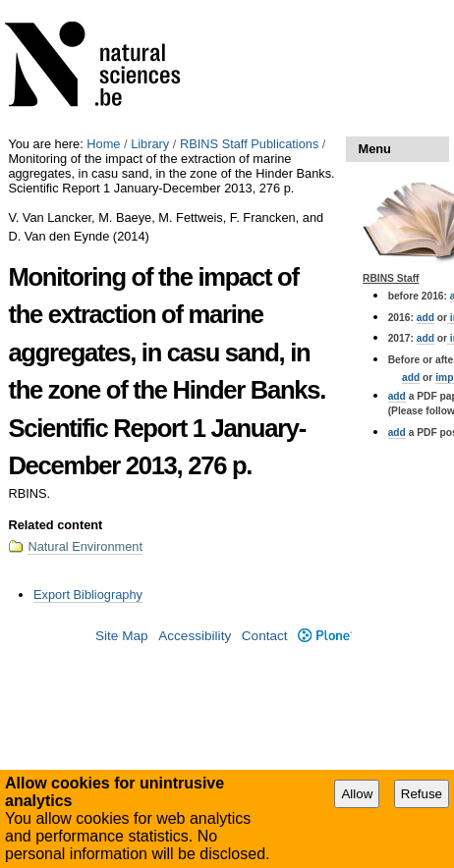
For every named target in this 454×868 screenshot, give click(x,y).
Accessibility (195, 636)
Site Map (122, 636)
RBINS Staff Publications (249, 144)
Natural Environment (85, 546)
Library (150, 144)
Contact (265, 636)
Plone (325, 636)
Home (103, 144)
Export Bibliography (88, 595)
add (426, 318)
